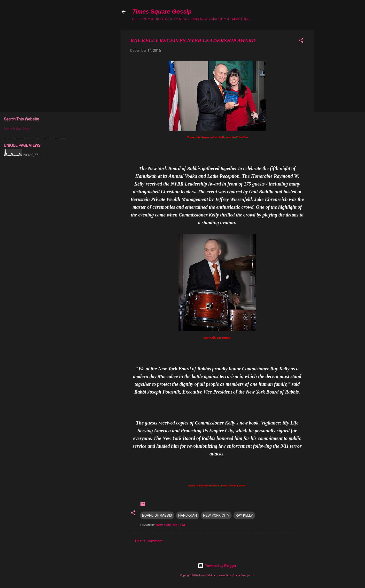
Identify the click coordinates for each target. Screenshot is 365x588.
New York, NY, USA (171, 525)
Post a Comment (149, 541)
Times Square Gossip (162, 11)
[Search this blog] (35, 128)
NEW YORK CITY (216, 515)
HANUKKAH (188, 515)
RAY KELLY (244, 515)
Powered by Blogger (217, 566)
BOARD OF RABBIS (157, 515)
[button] (301, 41)
